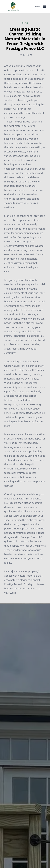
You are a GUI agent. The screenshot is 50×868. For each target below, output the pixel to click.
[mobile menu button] (45, 6)
